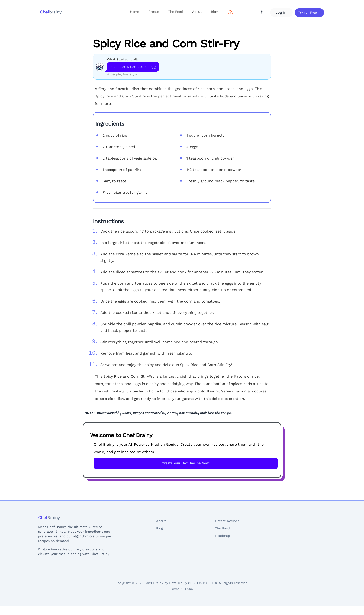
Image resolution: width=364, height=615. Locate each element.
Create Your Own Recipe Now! (186, 463)
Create (154, 12)
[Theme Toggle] (262, 12)
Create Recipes (227, 521)
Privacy (188, 589)
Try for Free (309, 13)
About (197, 12)
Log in (281, 12)
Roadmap (223, 536)
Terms (175, 589)
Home (135, 12)
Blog (214, 12)
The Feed (176, 12)
